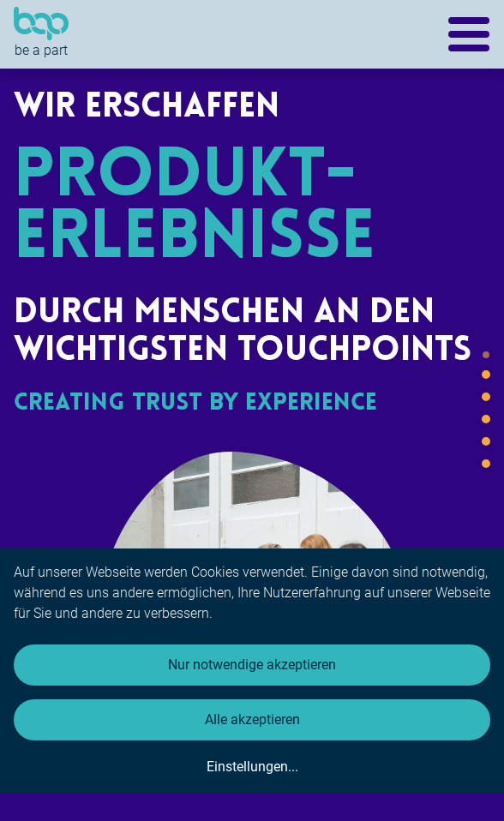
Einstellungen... (252, 767)
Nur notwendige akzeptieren (252, 665)
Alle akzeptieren (252, 719)
